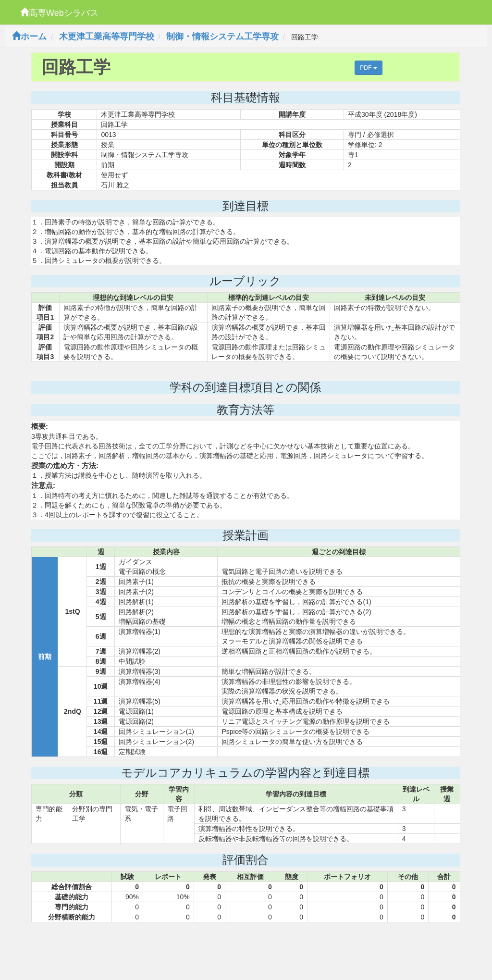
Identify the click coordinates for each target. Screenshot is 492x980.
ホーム (29, 37)
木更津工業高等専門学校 (107, 37)
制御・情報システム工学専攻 (222, 37)
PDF (368, 68)
